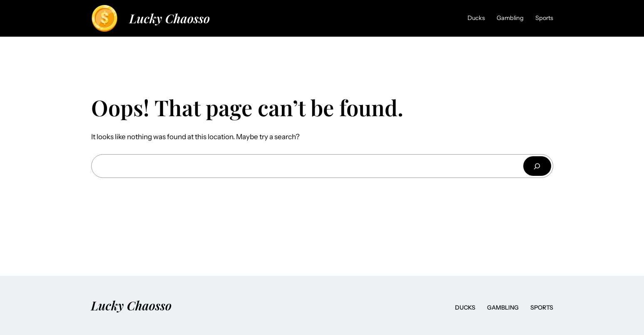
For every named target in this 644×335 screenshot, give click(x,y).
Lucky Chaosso (170, 18)
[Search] (537, 166)
